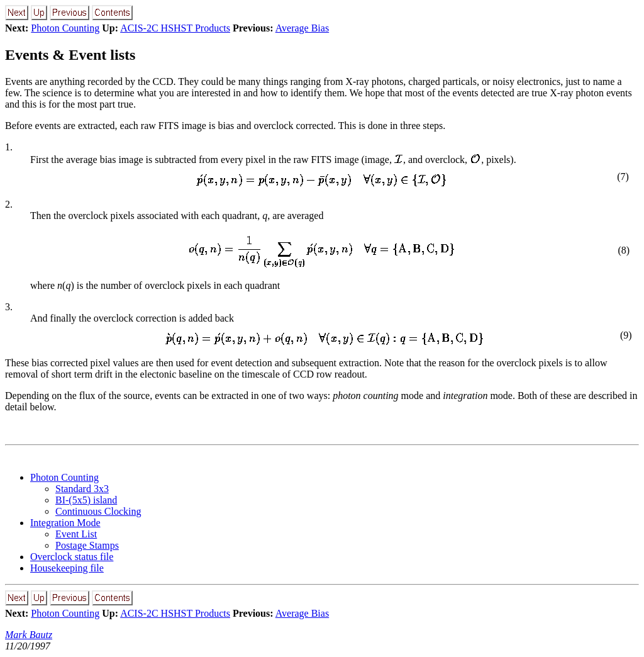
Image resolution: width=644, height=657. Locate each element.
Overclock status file (72, 557)
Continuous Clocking (98, 511)
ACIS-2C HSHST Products (175, 28)
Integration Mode (65, 523)
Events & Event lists (70, 55)
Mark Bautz (29, 635)
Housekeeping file (67, 568)
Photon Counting (65, 28)
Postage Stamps (87, 545)
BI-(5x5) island (86, 500)
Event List (76, 534)
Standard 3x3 (82, 489)
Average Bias (302, 28)
